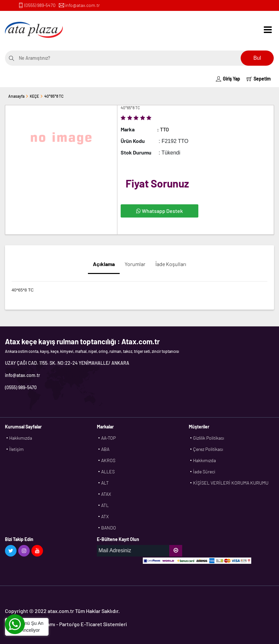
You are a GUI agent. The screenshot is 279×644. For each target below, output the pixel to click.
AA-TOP (108, 438)
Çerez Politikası (208, 449)
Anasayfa (16, 96)
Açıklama (104, 264)
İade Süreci (204, 472)
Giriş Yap (228, 79)
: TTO (163, 129)
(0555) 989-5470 (40, 5)
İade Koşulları (171, 264)
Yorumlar (135, 264)
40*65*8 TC (54, 96)
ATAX (106, 494)
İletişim (17, 449)
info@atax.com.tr (82, 5)
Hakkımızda (21, 438)
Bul (257, 58)
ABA (105, 449)
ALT (105, 483)
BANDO (109, 528)
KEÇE (34, 96)
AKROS (108, 460)
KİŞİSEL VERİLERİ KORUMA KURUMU (231, 483)
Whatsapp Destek (159, 211)
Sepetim (259, 79)
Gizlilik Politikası (209, 438)
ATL (105, 505)
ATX (105, 516)
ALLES (108, 472)
